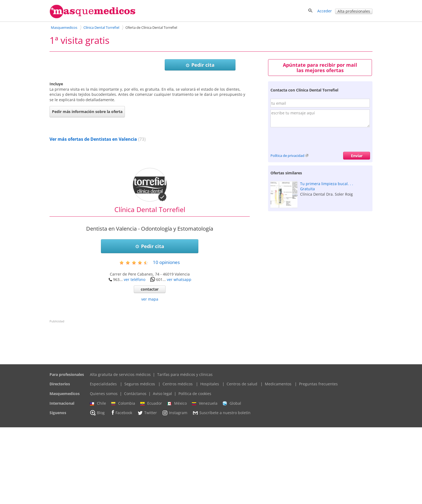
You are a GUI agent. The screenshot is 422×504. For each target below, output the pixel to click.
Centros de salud (242, 461)
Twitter (147, 489)
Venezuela (205, 480)
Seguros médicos (140, 461)
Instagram (175, 489)
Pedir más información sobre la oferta (87, 188)
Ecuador (151, 480)
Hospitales (210, 461)
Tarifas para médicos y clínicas (185, 451)
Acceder (325, 11)
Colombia (123, 480)
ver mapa (150, 376)
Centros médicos (178, 461)
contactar (150, 366)
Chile (98, 480)
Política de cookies (195, 470)
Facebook (121, 489)
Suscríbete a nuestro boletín (221, 490)
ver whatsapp (179, 356)
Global (232, 480)
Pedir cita (200, 65)
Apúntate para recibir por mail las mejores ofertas (320, 68)
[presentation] (311, 141)
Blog (97, 489)
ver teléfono (135, 356)
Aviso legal (162, 470)
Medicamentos (278, 461)
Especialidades (103, 461)
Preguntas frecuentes (318, 461)
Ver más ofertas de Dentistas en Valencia (93, 216)
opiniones (166, 339)
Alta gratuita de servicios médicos (120, 451)
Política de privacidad (287, 156)
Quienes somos (104, 470)
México (177, 480)
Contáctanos (135, 470)
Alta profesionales (354, 11)
